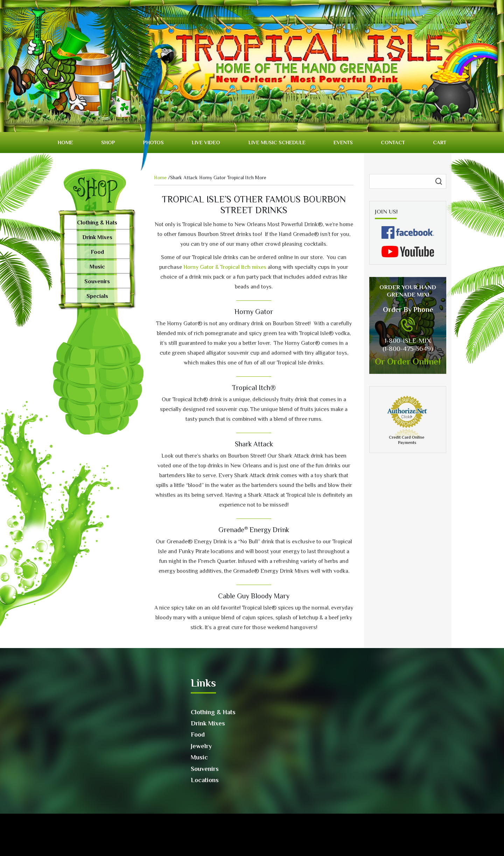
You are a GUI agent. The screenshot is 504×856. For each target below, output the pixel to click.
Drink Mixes (97, 237)
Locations (205, 780)
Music (97, 267)
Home (65, 142)
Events (343, 142)
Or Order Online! (408, 361)
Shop (108, 142)
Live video (206, 142)
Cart (440, 142)
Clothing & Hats (97, 223)
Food (97, 252)
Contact (393, 142)
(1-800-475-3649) (408, 349)
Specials (97, 296)
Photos (153, 142)
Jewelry (201, 746)
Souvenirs (97, 281)
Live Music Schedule (277, 142)
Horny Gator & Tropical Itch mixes (225, 267)
